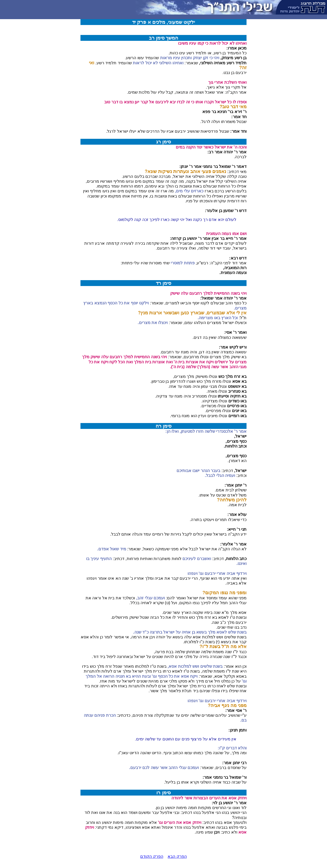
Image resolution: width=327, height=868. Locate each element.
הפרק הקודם (152, 856)
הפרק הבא (177, 856)
